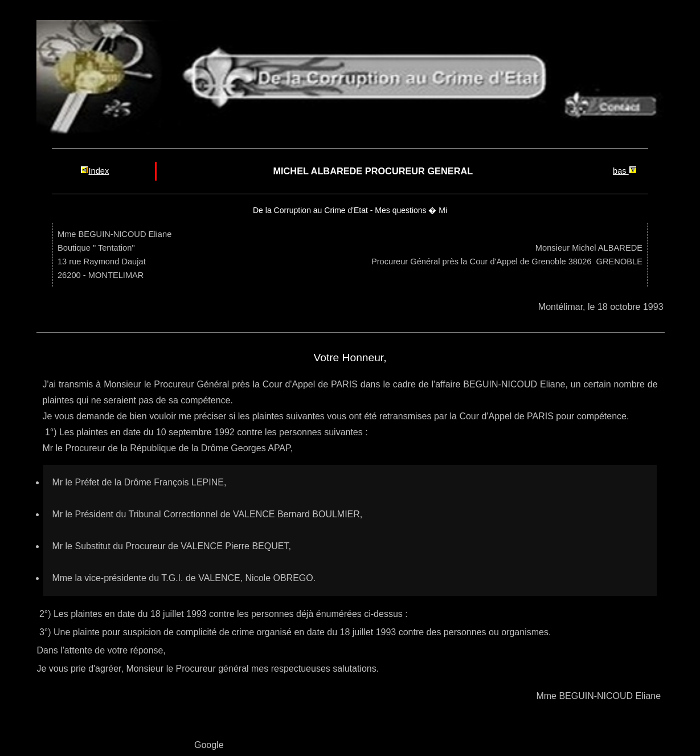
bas (625, 171)
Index (95, 171)
